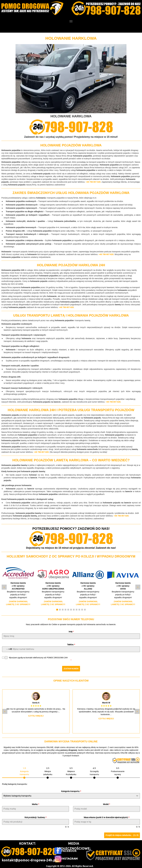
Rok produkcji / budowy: (35, 816)
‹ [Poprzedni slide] (4, 587)
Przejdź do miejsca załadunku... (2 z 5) (122, 834)
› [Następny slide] (138, 587)
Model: (106, 803)
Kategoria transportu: (71, 790)
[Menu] (71, 21)
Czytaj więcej (36, 715)
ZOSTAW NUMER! (71, 669)
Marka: (35, 803)
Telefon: (71, 645)
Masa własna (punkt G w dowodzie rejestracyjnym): (107, 816)
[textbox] (68, 795)
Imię (71, 632)
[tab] (24, 771)
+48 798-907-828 (93, 182)
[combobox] (7, 649)
